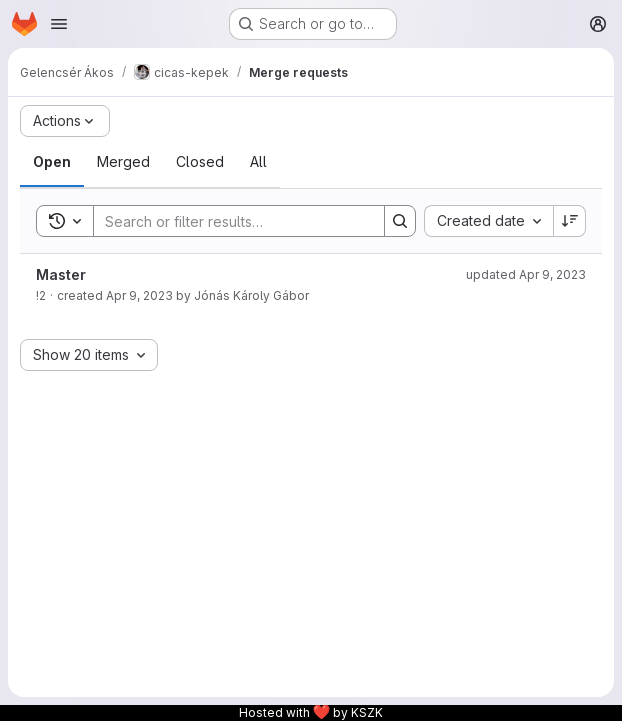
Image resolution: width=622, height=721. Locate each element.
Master (61, 274)
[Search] (229, 221)
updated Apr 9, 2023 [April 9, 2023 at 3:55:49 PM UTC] (526, 274)
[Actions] (65, 121)
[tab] (52, 162)
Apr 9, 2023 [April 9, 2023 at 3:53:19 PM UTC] (139, 295)
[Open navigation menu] (59, 24)
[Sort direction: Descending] (570, 221)
